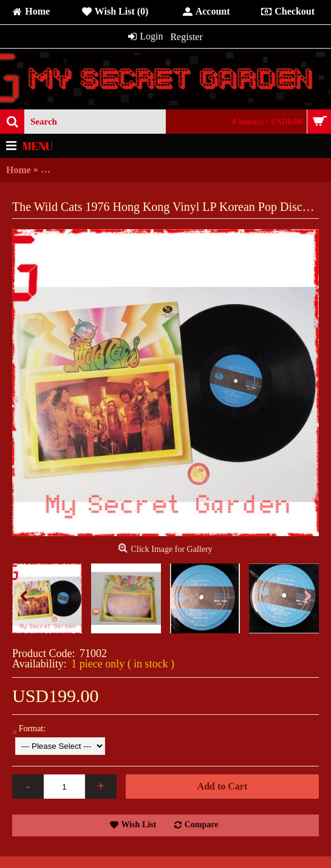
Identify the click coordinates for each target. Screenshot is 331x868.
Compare (202, 825)
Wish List (139, 825)
